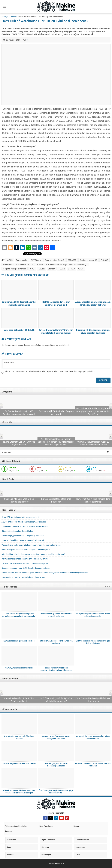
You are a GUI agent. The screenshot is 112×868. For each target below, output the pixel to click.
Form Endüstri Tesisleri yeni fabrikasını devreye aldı (23, 577)
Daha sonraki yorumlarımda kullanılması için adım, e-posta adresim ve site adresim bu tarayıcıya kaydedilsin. (50, 371)
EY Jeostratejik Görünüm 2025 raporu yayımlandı (93, 413)
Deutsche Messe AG (89, 260)
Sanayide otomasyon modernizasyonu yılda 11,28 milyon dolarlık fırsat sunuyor (19, 411)
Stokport (52, 269)
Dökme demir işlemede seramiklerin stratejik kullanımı (25, 559)
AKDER (10, 260)
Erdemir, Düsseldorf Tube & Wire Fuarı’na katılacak (19, 500)
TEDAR (62, 269)
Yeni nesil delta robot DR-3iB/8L (19, 330)
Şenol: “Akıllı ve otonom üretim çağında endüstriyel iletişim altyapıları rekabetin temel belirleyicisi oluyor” (45, 573)
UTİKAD (71, 269)
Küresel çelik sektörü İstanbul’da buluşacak (93, 500)
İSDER (32, 269)
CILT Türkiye (36, 260)
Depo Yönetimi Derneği (55, 260)
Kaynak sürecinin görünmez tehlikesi (19, 641)
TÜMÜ (107, 587)
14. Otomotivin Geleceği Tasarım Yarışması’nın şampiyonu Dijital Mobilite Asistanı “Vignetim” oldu (93, 442)
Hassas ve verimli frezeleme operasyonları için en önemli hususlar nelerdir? (56, 670)
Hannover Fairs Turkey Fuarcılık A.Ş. (18, 264)
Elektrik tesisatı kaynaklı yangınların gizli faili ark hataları (93, 642)
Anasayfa (5, 17)
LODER (42, 269)
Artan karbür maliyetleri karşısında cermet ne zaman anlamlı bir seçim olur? (33, 554)
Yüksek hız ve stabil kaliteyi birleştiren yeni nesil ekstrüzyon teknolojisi (31, 545)
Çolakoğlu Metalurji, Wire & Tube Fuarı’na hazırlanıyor (56, 500)
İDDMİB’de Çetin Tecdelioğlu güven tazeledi (20, 517)
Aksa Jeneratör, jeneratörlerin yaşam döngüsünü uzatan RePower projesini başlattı (93, 305)
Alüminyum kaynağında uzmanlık (19, 668)
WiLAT (81, 269)
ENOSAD (105, 260)
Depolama (14, 17)
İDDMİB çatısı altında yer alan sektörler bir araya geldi (56, 303)
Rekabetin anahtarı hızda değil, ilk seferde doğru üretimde (26, 568)
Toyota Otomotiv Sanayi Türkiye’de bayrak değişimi (56, 443)
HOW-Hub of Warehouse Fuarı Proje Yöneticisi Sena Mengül (62, 264)
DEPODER (72, 260)
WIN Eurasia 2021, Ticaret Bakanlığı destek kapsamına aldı (19, 303)
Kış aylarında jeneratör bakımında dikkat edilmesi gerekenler (93, 615)
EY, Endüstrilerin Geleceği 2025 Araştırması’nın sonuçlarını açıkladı (56, 413)
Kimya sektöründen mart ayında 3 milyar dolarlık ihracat (25, 526)
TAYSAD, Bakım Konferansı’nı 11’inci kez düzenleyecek (19, 443)
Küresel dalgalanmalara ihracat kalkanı (18, 531)
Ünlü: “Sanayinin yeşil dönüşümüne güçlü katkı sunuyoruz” (26, 549)
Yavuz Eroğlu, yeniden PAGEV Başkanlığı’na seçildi (23, 536)
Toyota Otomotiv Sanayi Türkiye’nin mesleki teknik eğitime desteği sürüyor (56, 333)
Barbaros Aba (22, 260)
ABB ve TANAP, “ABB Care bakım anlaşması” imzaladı (24, 522)
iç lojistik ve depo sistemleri (15, 269)
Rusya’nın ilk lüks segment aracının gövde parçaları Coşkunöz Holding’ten (93, 333)
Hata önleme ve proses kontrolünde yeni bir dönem (56, 642)
